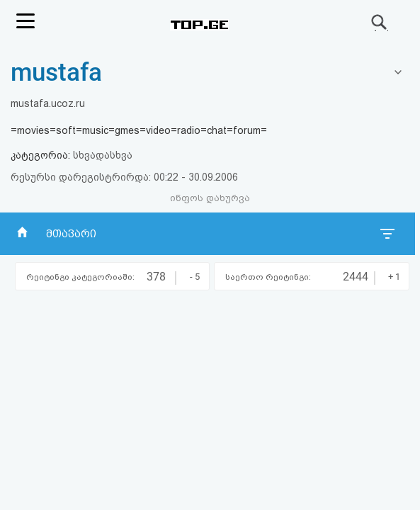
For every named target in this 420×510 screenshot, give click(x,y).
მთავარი (71, 234)
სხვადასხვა (103, 155)
